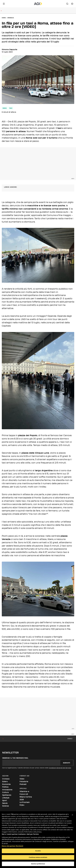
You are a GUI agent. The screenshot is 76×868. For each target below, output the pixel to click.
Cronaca (11, 18)
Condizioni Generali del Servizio (60, 768)
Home (4, 18)
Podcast (23, 784)
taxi (11, 108)
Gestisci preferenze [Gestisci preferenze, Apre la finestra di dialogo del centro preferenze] (38, 864)
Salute (5, 803)
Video (22, 779)
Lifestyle (6, 798)
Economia (6, 784)
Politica (5, 787)
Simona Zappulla (10, 50)
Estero (5, 782)
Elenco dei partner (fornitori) (12, 845)
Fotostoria (24, 782)
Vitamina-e (24, 791)
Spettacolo (7, 795)
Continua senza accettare (38, 857)
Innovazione (7, 790)
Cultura (5, 792)
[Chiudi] (72, 815)
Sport (5, 800)
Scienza (5, 806)
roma (5, 108)
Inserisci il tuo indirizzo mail (15, 758)
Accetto (38, 851)
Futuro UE (24, 794)
